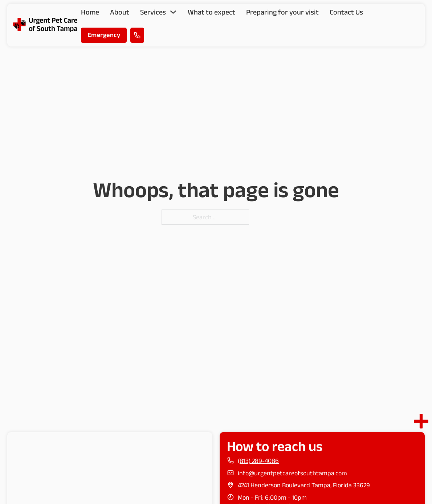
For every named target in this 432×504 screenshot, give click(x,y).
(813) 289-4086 (258, 461)
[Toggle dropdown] (173, 12)
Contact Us (346, 12)
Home (90, 12)
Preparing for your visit (282, 12)
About (120, 12)
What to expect (211, 12)
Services (153, 12)
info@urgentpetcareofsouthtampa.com (292, 473)
